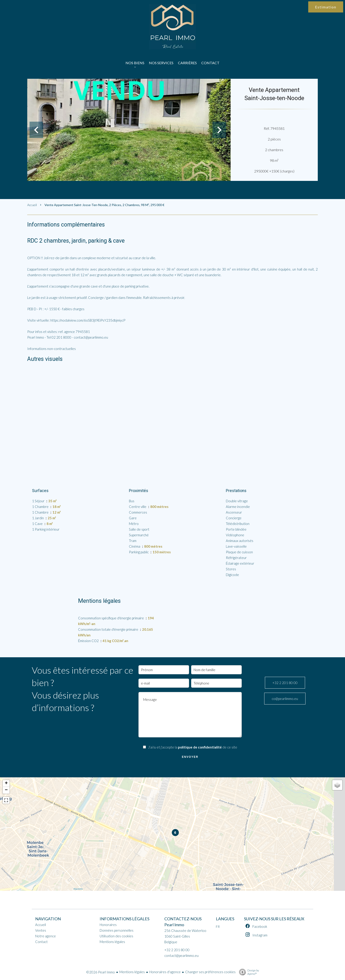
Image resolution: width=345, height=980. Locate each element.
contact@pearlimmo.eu (181, 955)
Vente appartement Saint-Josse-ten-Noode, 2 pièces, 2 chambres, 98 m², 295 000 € (104, 205)
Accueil (32, 205)
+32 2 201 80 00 (285, 683)
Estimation (326, 7)
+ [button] (6, 783)
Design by (248, 972)
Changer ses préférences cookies (210, 972)
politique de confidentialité (200, 747)
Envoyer (190, 757)
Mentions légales (132, 972)
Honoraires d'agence (165, 972)
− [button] (6, 790)
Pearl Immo (174, 925)
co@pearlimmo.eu (285, 699)
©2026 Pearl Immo (101, 972)
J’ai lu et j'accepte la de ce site (193, 747)
